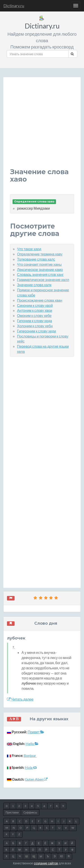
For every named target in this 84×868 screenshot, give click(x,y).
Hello (32, 744)
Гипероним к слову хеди (37, 331)
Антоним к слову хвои (35, 310)
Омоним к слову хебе (34, 315)
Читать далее (20, 699)
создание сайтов (46, 863)
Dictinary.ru (14, 6)
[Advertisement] (42, 126)
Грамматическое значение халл (43, 280)
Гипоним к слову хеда (34, 321)
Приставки (12, 812)
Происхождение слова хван (40, 300)
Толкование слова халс (36, 259)
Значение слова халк (34, 285)
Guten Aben (36, 779)
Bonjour (30, 755)
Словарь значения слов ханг (40, 274)
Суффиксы (30, 812)
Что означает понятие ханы (39, 264)
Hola (31, 767)
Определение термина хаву (40, 254)
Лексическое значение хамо (40, 269)
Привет (36, 732)
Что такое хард (29, 249)
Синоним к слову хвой (35, 305)
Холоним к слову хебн (35, 326)
